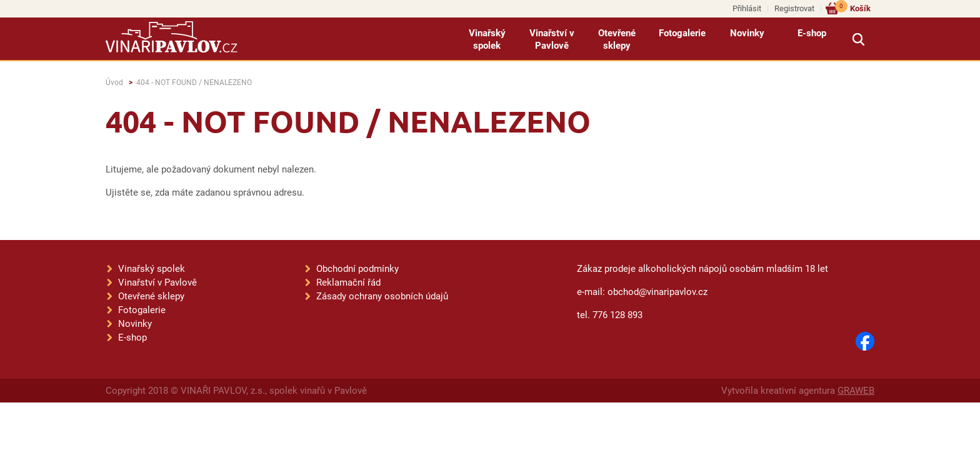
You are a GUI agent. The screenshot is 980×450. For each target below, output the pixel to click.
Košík (853, 8)
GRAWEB (856, 391)
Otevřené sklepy (617, 39)
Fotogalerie (682, 33)
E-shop (812, 33)
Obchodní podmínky (357, 269)
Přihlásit (747, 8)
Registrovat (794, 8)
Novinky (747, 33)
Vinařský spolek (487, 39)
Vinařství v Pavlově (552, 39)
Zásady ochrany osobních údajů (382, 296)
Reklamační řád (348, 282)
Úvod (114, 82)
